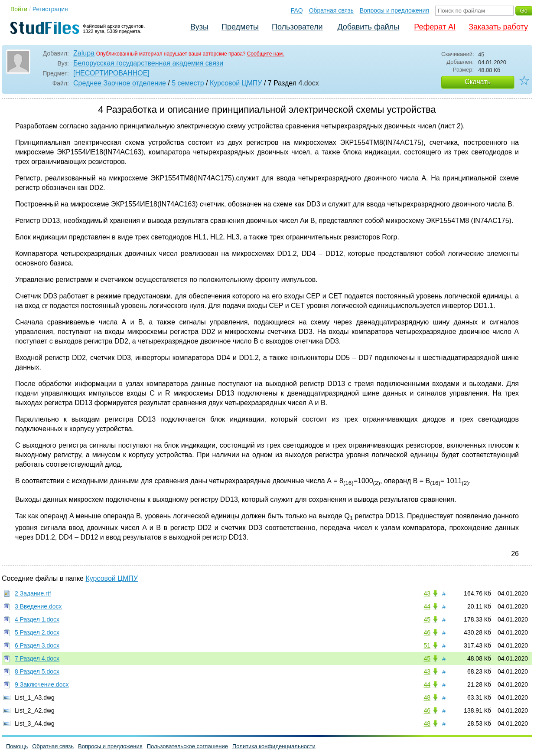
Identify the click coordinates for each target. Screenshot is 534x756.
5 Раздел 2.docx (37, 632)
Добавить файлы (368, 27)
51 (427, 645)
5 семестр (188, 83)
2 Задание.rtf (33, 593)
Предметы (240, 27)
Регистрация (50, 9)
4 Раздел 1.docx (37, 619)
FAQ (297, 10)
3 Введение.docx (38, 606)
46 (427, 632)
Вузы (199, 27)
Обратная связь (331, 10)
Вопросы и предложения (394, 10)
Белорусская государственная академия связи (148, 63)
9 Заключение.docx (42, 684)
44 (427, 606)
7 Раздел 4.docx (37, 658)
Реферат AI (435, 27)
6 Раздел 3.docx (37, 645)
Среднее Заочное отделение (120, 83)
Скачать (478, 82)
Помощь (17, 746)
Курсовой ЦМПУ (236, 83)
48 (427, 697)
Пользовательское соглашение (187, 746)
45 (427, 619)
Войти (19, 9)
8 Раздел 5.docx (37, 671)
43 (427, 593)
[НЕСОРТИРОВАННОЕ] (111, 73)
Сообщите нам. (266, 54)
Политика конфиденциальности (274, 746)
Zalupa (84, 53)
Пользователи (297, 27)
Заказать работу (498, 27)
